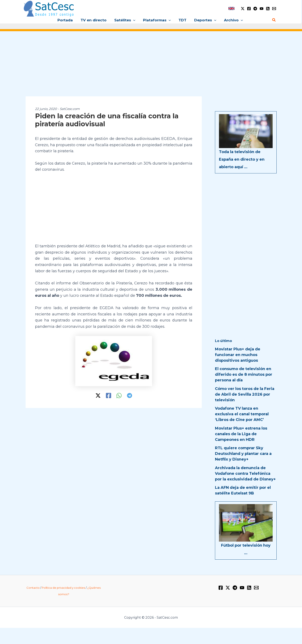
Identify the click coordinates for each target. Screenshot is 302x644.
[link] (231, 8)
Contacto (33, 588)
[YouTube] (262, 9)
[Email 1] (274, 9)
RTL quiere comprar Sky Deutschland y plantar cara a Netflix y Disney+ (243, 454)
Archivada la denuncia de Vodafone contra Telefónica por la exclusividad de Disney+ (245, 474)
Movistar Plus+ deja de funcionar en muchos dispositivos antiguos (238, 355)
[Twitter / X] (243, 9)
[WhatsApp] (119, 396)
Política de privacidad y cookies (63, 588)
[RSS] (268, 9)
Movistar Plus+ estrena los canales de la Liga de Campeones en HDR (241, 434)
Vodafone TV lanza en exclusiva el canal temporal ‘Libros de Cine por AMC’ (242, 414)
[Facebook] (249, 9)
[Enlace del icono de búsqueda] (274, 20)
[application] (134, 20)
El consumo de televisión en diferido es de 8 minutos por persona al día (244, 374)
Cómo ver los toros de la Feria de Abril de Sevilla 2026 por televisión (245, 394)
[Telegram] (255, 9)
